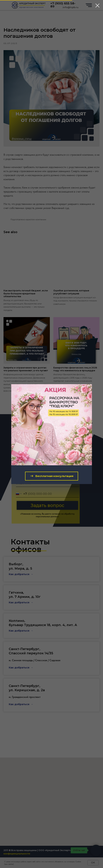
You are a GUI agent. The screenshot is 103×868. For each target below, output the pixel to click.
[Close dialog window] (97, 6)
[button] (52, 476)
